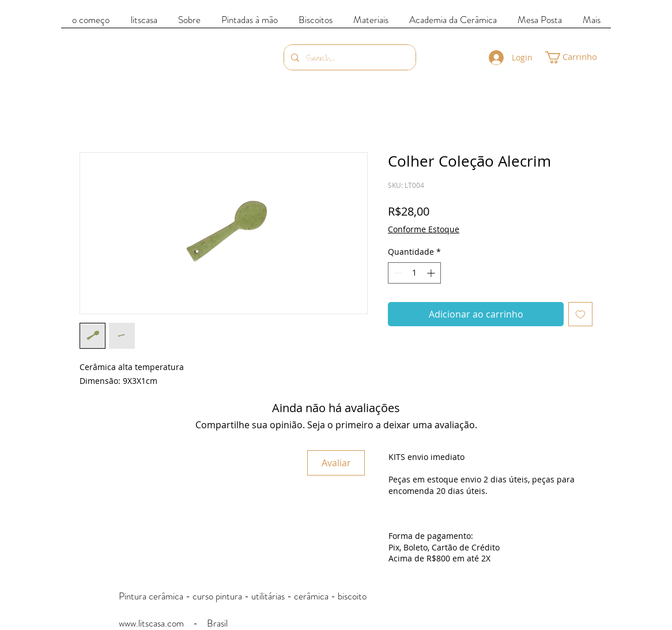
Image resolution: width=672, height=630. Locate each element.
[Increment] (432, 273)
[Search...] (349, 57)
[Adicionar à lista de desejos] (580, 314)
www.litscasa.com (151, 623)
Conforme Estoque (424, 229)
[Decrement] (397, 273)
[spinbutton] (414, 273)
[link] (578, 57)
